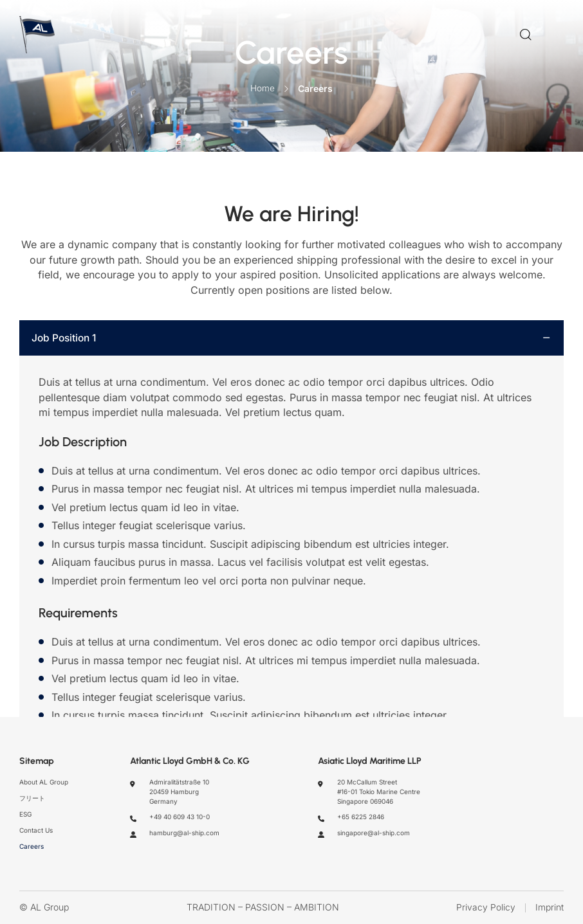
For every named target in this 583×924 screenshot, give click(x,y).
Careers (32, 846)
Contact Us (36, 830)
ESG (25, 814)
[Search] (526, 37)
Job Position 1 (66, 341)
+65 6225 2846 (361, 817)
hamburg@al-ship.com (184, 833)
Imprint (550, 908)
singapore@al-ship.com (374, 833)
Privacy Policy (486, 908)
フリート (32, 798)
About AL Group (44, 783)
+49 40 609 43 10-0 (180, 817)
